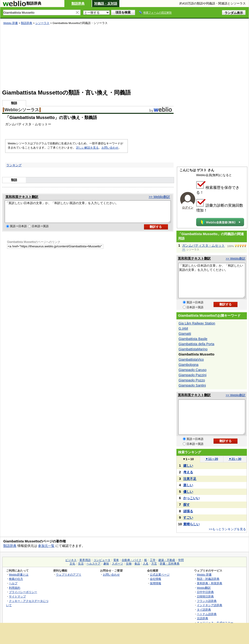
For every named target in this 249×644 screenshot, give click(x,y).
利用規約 (15, 588)
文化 (72, 564)
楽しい (188, 485)
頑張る (188, 511)
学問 (181, 560)
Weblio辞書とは (19, 575)
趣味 (106, 564)
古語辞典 (202, 618)
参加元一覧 (46, 546)
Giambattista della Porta (196, 344)
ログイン (188, 208)
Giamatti (185, 334)
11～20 (212, 459)
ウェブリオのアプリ (69, 575)
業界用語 (85, 560)
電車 (116, 560)
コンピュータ (102, 560)
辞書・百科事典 (170, 564)
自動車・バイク (132, 560)
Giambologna (189, 365)
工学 (153, 560)
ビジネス (71, 560)
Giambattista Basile (193, 339)
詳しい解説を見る (87, 148)
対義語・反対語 (106, 4)
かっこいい (191, 498)
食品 (137, 564)
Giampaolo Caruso (193, 370)
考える (188, 472)
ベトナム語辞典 (207, 614)
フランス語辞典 (207, 601)
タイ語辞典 (204, 610)
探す (187, 505)
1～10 (188, 459)
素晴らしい (191, 524)
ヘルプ (13, 583)
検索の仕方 (16, 579)
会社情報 (156, 579)
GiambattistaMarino (193, 349)
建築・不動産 (167, 560)
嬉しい (188, 466)
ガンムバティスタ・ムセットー (203, 247)
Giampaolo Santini (192, 385)
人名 (146, 564)
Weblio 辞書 (11, 23)
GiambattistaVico (191, 360)
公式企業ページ (160, 575)
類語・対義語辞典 (208, 579)
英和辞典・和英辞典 (210, 583)
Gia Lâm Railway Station (197, 323)
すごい (188, 518)
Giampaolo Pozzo (192, 380)
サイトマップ (17, 596)
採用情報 (156, 583)
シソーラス (42, 23)
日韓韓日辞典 (205, 596)
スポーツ (117, 564)
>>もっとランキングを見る (227, 529)
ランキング (14, 165)
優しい (188, 492)
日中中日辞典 (205, 592)
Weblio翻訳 (204, 588)
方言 (154, 564)
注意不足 (190, 479)
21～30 (235, 459)
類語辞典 (78, 4)
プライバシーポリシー (23, 592)
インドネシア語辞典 (210, 605)
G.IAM (183, 328)
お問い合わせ (110, 148)
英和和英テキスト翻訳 (22, 197)
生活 (81, 564)
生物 (129, 564)
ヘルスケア (93, 564)
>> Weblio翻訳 (159, 197)
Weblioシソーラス (22, 110)
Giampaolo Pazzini (193, 375)
